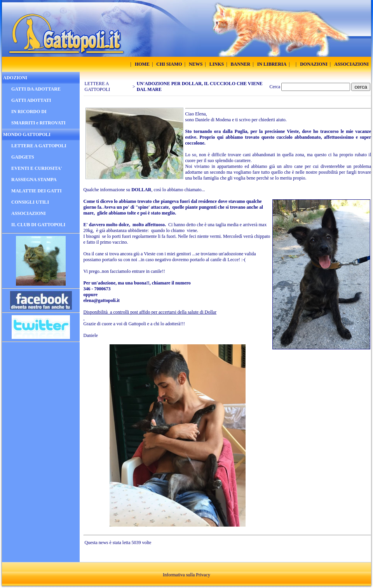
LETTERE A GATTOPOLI (98, 86)
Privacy (203, 575)
